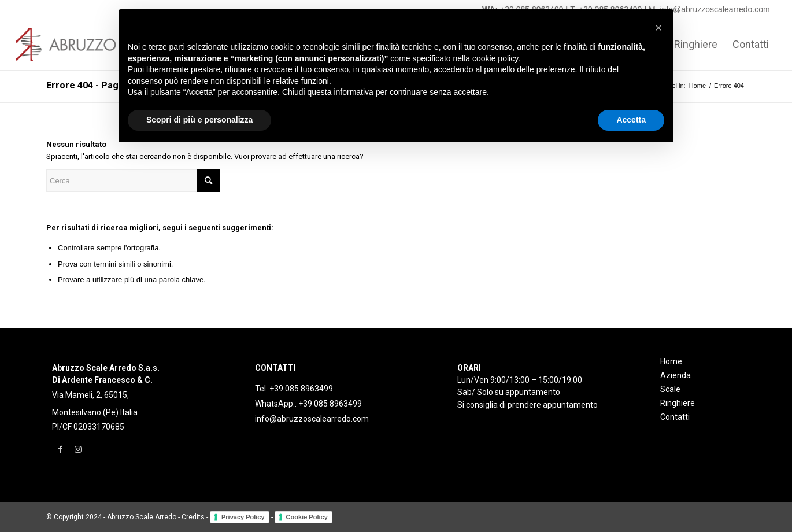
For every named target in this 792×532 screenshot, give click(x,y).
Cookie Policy (307, 517)
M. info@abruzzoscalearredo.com (709, 9)
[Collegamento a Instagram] (78, 449)
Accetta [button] (631, 120)
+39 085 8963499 (301, 389)
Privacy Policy (243, 517)
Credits (193, 517)
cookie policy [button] (495, 58)
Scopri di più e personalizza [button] (199, 120)
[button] (658, 28)
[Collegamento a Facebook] (60, 449)
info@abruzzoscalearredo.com (312, 419)
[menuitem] (696, 45)
